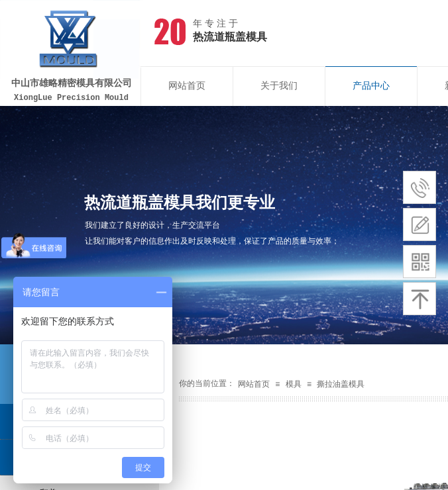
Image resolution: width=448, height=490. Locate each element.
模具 (294, 384)
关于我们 (279, 86)
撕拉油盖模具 (341, 384)
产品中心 (371, 86)
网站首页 (187, 86)
